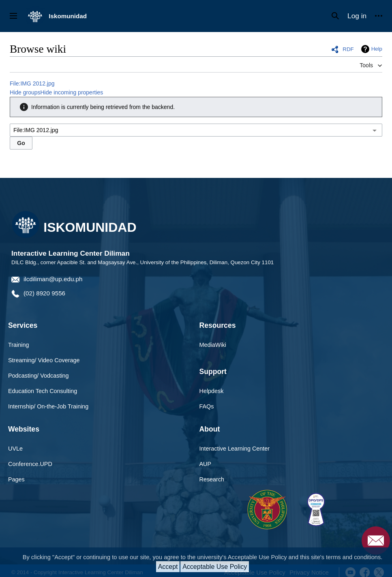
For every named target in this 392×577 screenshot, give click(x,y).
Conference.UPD (30, 464)
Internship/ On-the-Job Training (48, 406)
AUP (206, 464)
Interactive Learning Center (235, 449)
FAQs (207, 406)
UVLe (15, 449)
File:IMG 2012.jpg (32, 83)
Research (212, 479)
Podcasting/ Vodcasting (39, 376)
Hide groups (25, 92)
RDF (348, 49)
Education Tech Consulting (43, 391)
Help (377, 49)
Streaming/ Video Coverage (44, 360)
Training (18, 345)
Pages (16, 479)
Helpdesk (212, 391)
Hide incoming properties (72, 92)
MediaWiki (213, 345)
